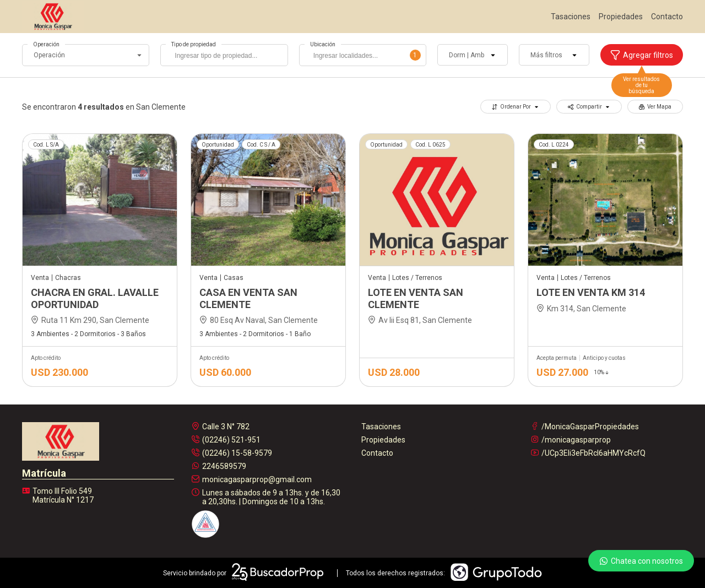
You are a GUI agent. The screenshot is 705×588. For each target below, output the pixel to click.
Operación (46, 44)
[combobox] (224, 55)
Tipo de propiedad (194, 44)
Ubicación (323, 44)
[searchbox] (227, 57)
